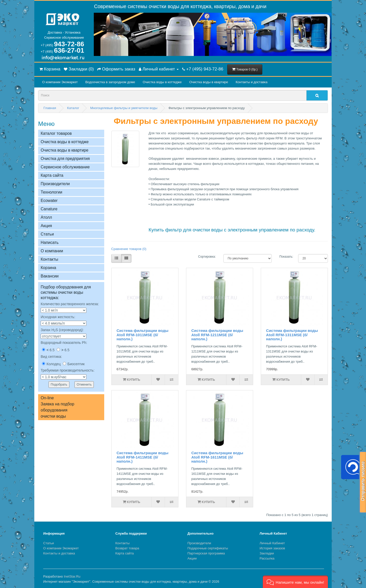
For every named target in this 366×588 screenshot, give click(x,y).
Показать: (285, 257)
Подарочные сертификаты (208, 548)
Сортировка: (207, 257)
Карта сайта (52, 175)
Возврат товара (127, 548)
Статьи (47, 234)
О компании (52, 251)
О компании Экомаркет (60, 82)
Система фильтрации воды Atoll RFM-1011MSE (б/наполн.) (143, 335)
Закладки (267, 553)
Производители (55, 184)
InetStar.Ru (72, 576)
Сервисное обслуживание (65, 167)
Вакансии (50, 276)
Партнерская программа (206, 553)
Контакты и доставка (251, 82)
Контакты (49, 259)
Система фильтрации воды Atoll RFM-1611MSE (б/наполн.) (217, 457)
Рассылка (267, 558)
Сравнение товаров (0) (129, 249)
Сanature (49, 209)
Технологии (51, 192)
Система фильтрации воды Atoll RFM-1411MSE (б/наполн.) (143, 457)
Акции (192, 558)
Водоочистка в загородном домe (110, 82)
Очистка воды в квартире (209, 82)
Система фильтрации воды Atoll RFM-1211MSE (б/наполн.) (217, 335)
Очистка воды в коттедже (162, 82)
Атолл (46, 217)
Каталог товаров (56, 133)
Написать (50, 242)
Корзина (48, 268)
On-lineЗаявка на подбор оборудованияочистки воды (57, 407)
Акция (46, 226)
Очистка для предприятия (65, 159)
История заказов (272, 548)
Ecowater (49, 201)
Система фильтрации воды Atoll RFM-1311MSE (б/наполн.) (292, 335)
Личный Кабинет (272, 543)
